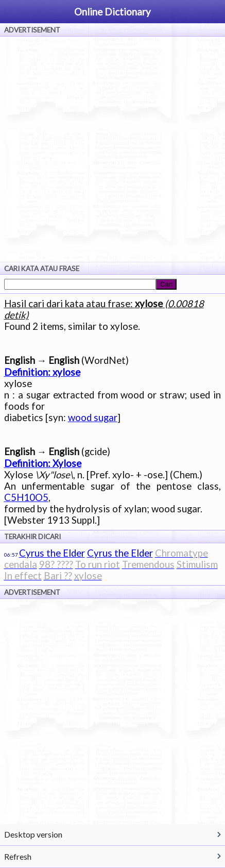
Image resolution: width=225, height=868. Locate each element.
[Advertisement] (112, 149)
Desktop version (33, 834)
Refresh (18, 856)
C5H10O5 (26, 497)
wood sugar (93, 418)
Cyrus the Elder (52, 553)
